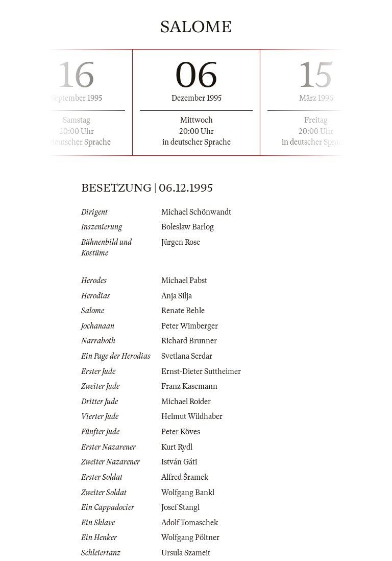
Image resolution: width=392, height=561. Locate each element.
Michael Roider (186, 402)
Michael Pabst (184, 280)
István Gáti (179, 462)
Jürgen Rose (181, 242)
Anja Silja (177, 296)
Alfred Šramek (185, 477)
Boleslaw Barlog (188, 227)
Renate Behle (183, 311)
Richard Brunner (189, 341)
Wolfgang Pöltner (190, 537)
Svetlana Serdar (187, 356)
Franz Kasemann (189, 386)
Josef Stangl (180, 507)
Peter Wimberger (190, 326)
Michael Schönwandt (196, 212)
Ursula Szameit (186, 553)
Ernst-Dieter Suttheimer (201, 371)
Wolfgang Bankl (188, 493)
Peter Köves (181, 432)
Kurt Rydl (177, 447)
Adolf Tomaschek (190, 523)
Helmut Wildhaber (192, 416)
